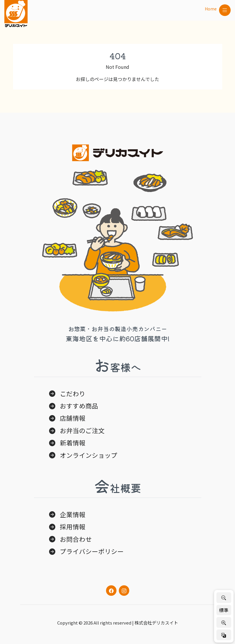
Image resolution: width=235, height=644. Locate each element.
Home (211, 9)
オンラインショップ (89, 455)
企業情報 (73, 514)
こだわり (73, 393)
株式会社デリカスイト (156, 623)
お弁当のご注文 (82, 430)
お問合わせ (76, 539)
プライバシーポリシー (92, 551)
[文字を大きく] (224, 622)
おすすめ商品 (79, 406)
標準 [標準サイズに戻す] (224, 610)
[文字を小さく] (224, 598)
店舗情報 (73, 418)
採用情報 (73, 526)
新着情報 (73, 443)
